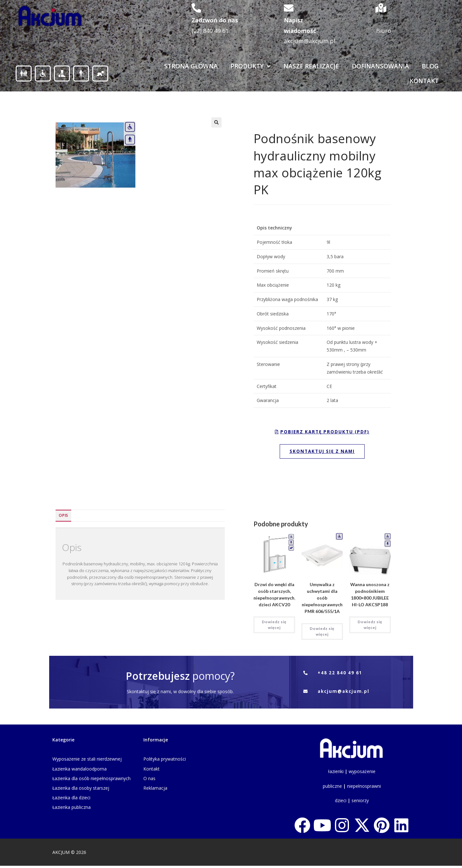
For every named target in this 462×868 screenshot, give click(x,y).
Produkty (251, 66)
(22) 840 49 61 (210, 31)
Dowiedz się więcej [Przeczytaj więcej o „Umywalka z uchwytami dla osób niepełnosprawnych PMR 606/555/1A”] (322, 633)
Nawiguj (388, 20)
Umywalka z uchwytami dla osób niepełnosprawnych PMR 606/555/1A (322, 599)
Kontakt (424, 81)
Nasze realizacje (311, 66)
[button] (216, 122)
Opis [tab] (63, 517)
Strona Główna (191, 66)
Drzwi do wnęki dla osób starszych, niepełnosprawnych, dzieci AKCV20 (274, 596)
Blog (430, 66)
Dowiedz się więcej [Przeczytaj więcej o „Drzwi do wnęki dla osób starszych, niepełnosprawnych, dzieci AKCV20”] (274, 626)
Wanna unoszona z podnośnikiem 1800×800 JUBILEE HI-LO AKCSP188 (370, 596)
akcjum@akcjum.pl (310, 41)
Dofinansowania (380, 66)
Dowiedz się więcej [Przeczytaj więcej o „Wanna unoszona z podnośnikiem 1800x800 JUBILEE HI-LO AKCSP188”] (370, 626)
